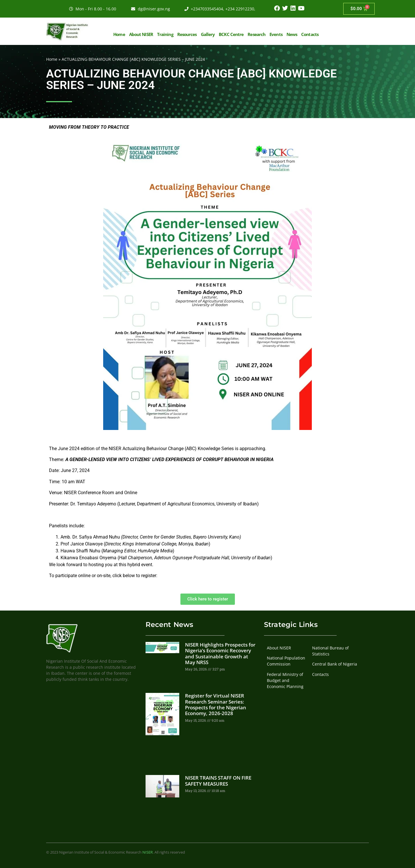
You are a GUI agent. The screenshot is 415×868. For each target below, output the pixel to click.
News (292, 34)
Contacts (310, 34)
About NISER (141, 34)
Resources (187, 34)
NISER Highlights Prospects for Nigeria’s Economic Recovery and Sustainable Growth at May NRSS (220, 653)
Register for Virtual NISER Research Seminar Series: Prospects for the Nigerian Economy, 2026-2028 (216, 704)
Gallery (208, 34)
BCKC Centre (231, 34)
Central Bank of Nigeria (335, 664)
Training (165, 34)
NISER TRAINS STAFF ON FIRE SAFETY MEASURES (218, 781)
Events (276, 34)
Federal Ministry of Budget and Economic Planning (285, 680)
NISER (148, 852)
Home (119, 34)
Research (256, 34)
